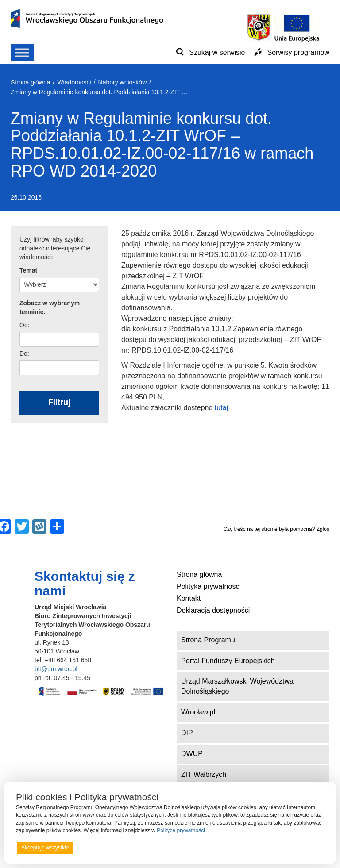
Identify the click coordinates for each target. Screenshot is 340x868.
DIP (187, 733)
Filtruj (59, 402)
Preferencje (306, 847)
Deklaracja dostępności (213, 610)
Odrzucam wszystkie (181, 848)
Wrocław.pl (198, 712)
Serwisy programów (298, 52)
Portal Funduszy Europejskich (228, 661)
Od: (25, 325)
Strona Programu (208, 640)
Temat (28, 270)
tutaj (221, 408)
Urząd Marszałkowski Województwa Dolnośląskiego (237, 686)
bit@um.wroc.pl (56, 669)
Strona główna (199, 574)
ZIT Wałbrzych (204, 774)
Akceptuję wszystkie (45, 848)
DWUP (192, 754)
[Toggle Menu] (22, 52)
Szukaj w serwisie (217, 52)
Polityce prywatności (181, 830)
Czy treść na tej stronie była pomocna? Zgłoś (276, 529)
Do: (24, 353)
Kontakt (189, 598)
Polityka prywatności (209, 586)
